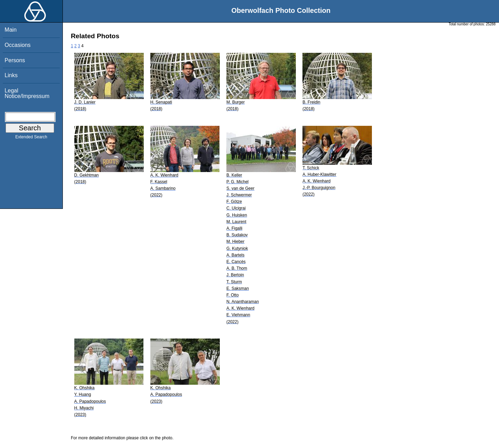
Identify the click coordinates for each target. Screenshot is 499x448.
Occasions (18, 45)
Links (11, 75)
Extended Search (31, 138)
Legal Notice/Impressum (27, 93)
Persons (15, 60)
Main (11, 30)
